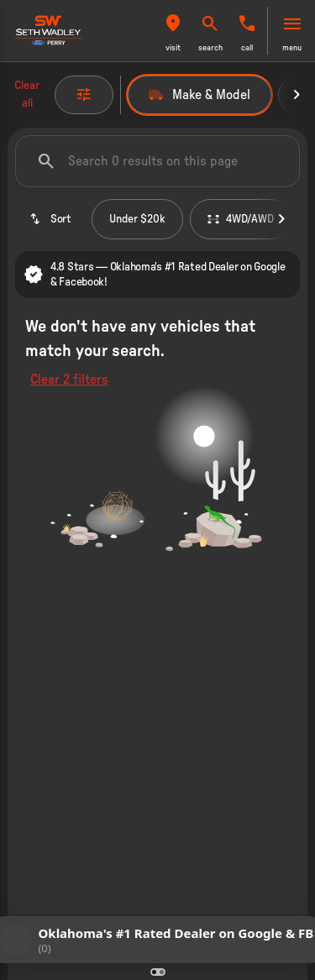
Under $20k (137, 219)
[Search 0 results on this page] (157, 161)
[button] (173, 31)
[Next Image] (297, 95)
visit (173, 48)
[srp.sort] (50, 219)
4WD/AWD (241, 219)
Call (247, 48)
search (210, 48)
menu (292, 48)
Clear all (27, 94)
